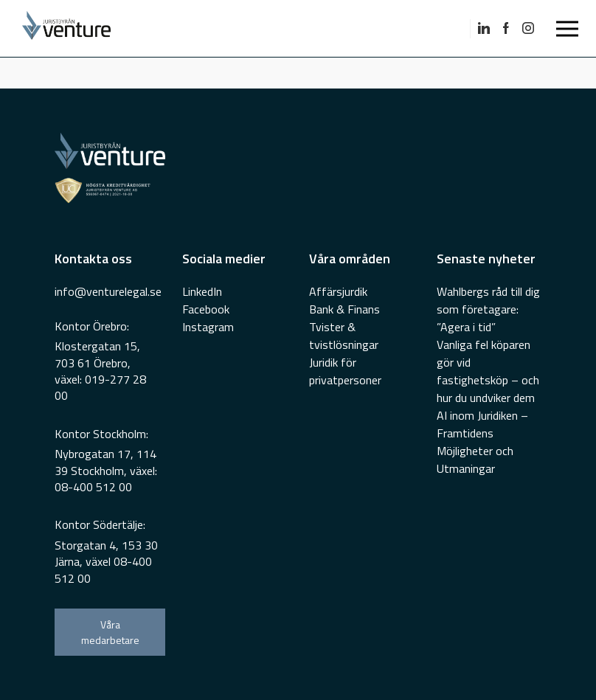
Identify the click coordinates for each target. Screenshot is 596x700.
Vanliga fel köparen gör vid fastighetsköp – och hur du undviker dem (488, 371)
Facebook (206, 309)
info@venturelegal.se (108, 291)
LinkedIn (202, 291)
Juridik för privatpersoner (345, 371)
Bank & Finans (344, 309)
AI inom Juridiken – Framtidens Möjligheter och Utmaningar (482, 442)
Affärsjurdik (338, 291)
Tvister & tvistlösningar (344, 336)
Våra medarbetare (110, 632)
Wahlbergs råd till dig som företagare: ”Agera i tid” (488, 309)
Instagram (208, 327)
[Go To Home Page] (132, 28)
